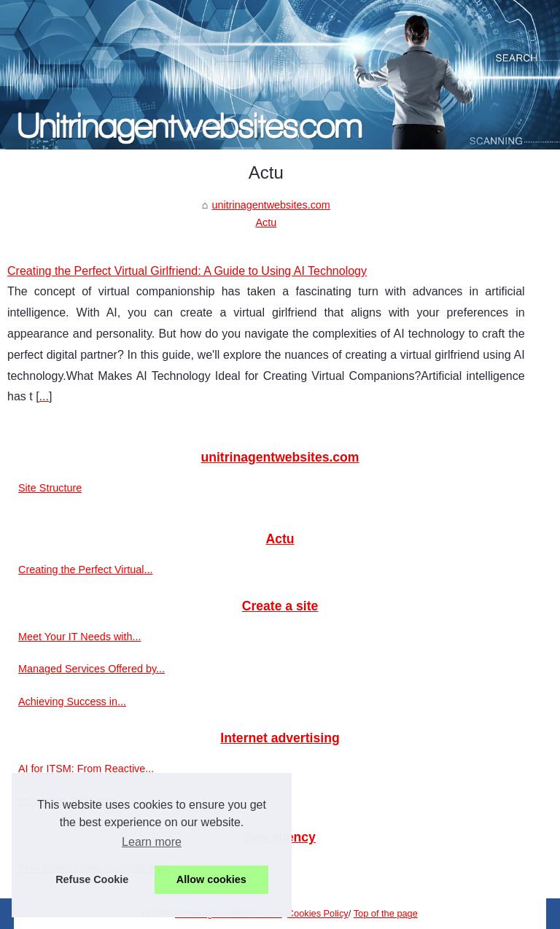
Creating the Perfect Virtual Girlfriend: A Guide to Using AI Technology (187, 271)
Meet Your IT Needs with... (80, 637)
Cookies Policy (318, 913)
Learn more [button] (152, 842)
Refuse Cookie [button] (92, 879)
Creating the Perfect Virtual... (86, 570)
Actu (266, 222)
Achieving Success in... (72, 701)
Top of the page (386, 913)
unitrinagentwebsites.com (271, 205)
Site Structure (50, 488)
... (44, 396)
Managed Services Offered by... (92, 669)
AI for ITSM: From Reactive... (86, 769)
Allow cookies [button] (211, 879)
